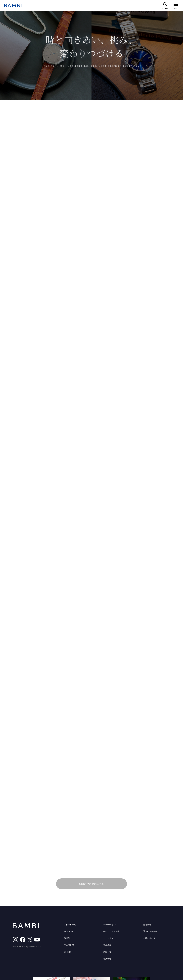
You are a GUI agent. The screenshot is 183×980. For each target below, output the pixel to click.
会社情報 (147, 924)
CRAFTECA (69, 945)
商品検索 (107, 945)
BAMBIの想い (110, 924)
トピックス (108, 938)
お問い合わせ (149, 938)
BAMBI (67, 938)
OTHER (67, 952)
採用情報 (107, 959)
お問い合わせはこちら (91, 884)
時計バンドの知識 (111, 931)
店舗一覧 (107, 952)
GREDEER (68, 931)
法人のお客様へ (150, 931)
